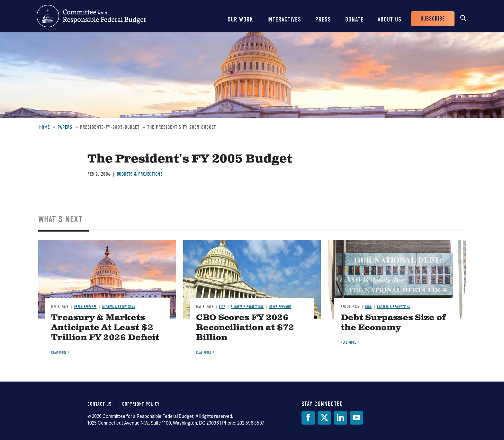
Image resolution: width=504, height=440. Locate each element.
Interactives (284, 19)
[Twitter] (324, 418)
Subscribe (433, 19)
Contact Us (99, 404)
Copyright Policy (141, 404)
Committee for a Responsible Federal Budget (91, 16)
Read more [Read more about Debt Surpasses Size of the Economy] (348, 343)
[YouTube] (356, 418)
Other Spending (280, 307)
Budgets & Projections (140, 174)
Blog (222, 307)
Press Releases (85, 307)
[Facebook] (308, 418)
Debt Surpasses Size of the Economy (393, 323)
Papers (65, 127)
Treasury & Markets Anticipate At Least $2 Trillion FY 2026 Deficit (105, 328)
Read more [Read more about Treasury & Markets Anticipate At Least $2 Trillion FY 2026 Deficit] (59, 352)
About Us (390, 19)
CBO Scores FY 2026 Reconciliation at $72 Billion (245, 328)
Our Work (240, 19)
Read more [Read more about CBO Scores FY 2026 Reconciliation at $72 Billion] (204, 352)
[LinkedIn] (340, 418)
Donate (354, 19)
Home (45, 127)
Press (323, 19)
